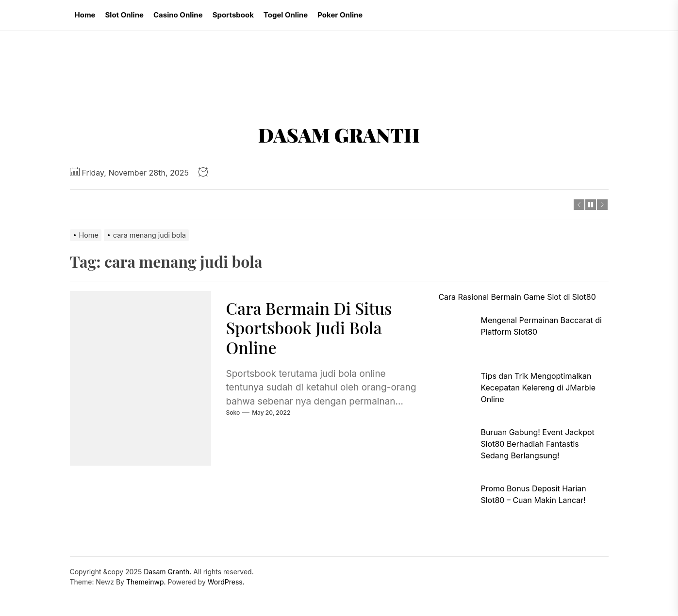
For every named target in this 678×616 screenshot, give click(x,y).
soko (233, 413)
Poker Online (340, 15)
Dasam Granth (339, 135)
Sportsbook (233, 15)
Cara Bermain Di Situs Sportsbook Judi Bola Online (309, 328)
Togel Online (286, 15)
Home (85, 15)
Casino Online (178, 15)
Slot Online (124, 15)
